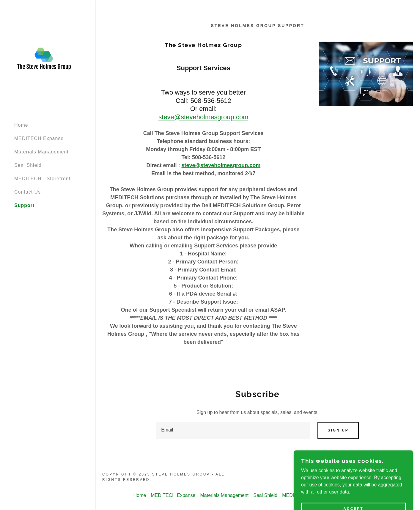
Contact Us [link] (27, 192)
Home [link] (21, 125)
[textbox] (233, 430)
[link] (44, 59)
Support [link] (24, 205)
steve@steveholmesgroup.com (203, 117)
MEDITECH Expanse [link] (39, 138)
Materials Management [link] (41, 152)
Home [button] (140, 495)
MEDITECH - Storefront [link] (42, 179)
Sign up (338, 430)
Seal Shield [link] (28, 165)
